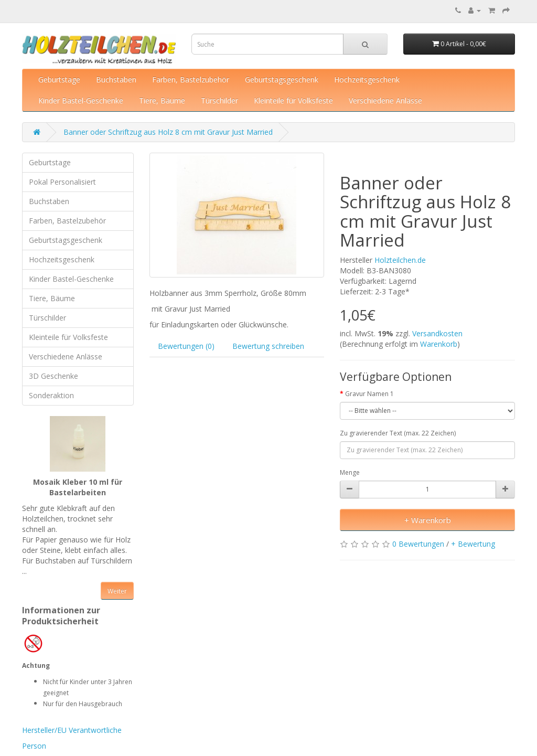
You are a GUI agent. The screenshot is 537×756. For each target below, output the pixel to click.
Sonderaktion (51, 395)
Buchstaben (116, 79)
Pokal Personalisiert (62, 182)
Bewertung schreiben (268, 346)
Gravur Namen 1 (369, 394)
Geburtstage (59, 79)
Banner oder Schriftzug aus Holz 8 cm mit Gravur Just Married (168, 132)
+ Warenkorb (428, 520)
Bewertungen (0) (186, 346)
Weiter (117, 591)
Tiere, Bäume (162, 100)
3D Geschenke (53, 376)
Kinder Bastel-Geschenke (81, 100)
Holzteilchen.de (400, 260)
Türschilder (219, 100)
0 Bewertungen (418, 544)
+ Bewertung (473, 544)
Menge (350, 472)
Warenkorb (439, 344)
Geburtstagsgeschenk (282, 79)
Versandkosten (437, 333)
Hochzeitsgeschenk (367, 79)
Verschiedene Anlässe (385, 100)
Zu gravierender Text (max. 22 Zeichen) (398, 433)
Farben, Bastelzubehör (191, 79)
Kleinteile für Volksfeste (293, 100)
